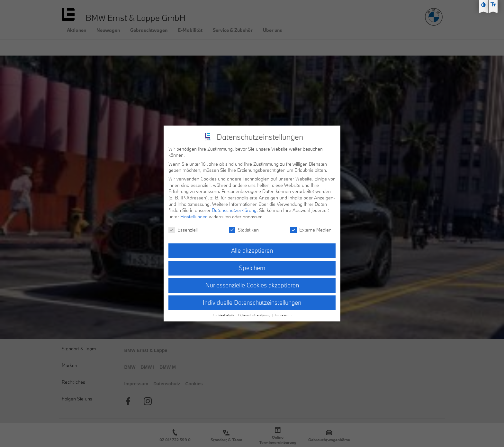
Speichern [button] (252, 265)
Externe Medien (311, 227)
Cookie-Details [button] (224, 312)
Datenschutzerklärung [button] (255, 312)
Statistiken (244, 227)
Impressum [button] (283, 312)
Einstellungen (194, 213)
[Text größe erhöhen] (493, 4)
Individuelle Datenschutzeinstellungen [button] (252, 299)
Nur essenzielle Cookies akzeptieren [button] (252, 282)
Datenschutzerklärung (234, 207)
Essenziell (183, 227)
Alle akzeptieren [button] (252, 247)
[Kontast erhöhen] (483, 4)
